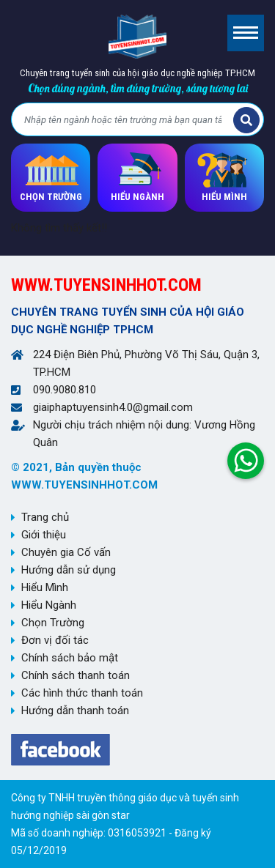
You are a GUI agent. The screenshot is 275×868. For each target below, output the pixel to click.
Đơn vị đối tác (55, 640)
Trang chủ (45, 517)
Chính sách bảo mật (70, 658)
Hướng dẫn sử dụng (69, 570)
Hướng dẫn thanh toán (75, 711)
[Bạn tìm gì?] (124, 120)
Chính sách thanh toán (76, 675)
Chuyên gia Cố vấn (66, 552)
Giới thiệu (44, 535)
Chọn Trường (53, 623)
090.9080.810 (65, 390)
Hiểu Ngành (49, 605)
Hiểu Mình (45, 587)
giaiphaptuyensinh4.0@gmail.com (113, 407)
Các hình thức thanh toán (82, 693)
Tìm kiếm (246, 120)
